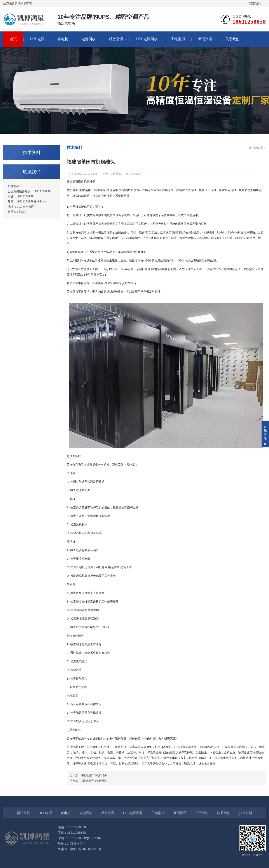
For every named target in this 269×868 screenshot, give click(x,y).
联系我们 (255, 4)
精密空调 (116, 39)
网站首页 (23, 813)
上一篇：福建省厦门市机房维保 (88, 775)
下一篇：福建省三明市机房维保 (88, 781)
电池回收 (89, 39)
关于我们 (232, 39)
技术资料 (246, 813)
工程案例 (178, 39)
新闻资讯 (205, 39)
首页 (13, 39)
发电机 (63, 39)
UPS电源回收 (147, 39)
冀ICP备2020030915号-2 (87, 849)
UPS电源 (37, 39)
